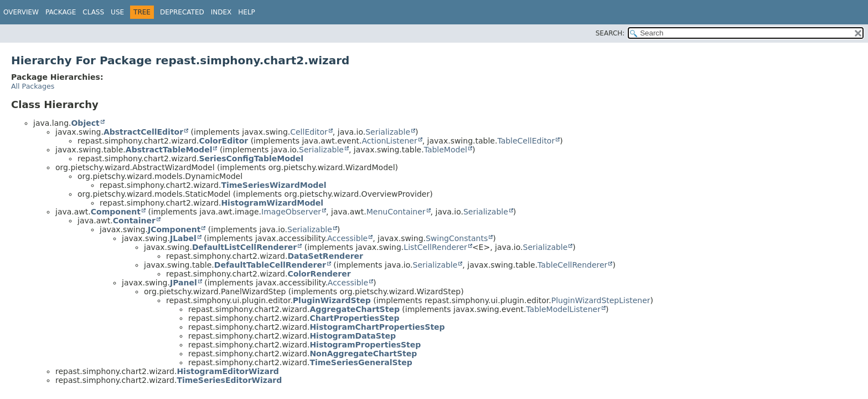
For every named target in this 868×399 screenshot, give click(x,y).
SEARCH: (610, 33)
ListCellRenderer (435, 247)
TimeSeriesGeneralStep (361, 362)
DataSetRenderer (325, 256)
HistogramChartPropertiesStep (377, 327)
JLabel (183, 238)
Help (247, 12)
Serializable (388, 132)
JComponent (174, 229)
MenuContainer (396, 212)
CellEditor (309, 132)
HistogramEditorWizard (228, 371)
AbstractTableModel (169, 150)
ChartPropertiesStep (354, 318)
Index (221, 12)
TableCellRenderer (572, 265)
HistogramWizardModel (272, 203)
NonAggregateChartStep (363, 354)
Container (134, 221)
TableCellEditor (526, 141)
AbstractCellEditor (143, 132)
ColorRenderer (319, 274)
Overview (21, 12)
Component (116, 212)
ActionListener (389, 141)
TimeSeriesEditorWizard (229, 380)
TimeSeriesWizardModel (273, 185)
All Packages (33, 86)
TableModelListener (563, 309)
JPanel (184, 283)
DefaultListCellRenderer (244, 247)
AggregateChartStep (355, 309)
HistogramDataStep (353, 336)
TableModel (446, 150)
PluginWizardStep (332, 300)
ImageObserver (291, 212)
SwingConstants (457, 238)
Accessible (347, 238)
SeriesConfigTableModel (251, 158)
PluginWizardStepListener (601, 300)
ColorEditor (223, 141)
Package (61, 12)
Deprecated (182, 12)
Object (85, 123)
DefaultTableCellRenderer (270, 265)
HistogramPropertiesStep (365, 345)
